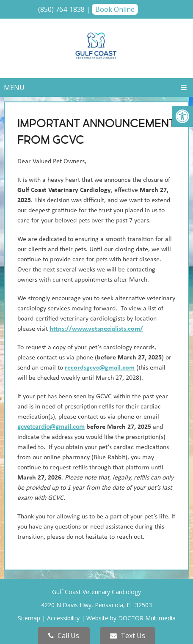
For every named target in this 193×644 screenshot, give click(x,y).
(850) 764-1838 (61, 9)
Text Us (128, 636)
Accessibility (63, 618)
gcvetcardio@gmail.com (51, 427)
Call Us (64, 636)
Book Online (115, 9)
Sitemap (29, 618)
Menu (14, 88)
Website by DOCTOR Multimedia (131, 618)
